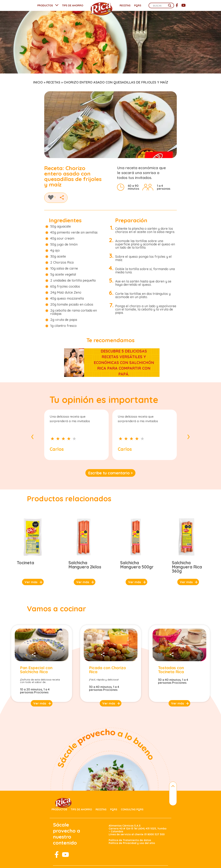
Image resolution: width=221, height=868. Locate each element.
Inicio (38, 82)
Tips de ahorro (81, 809)
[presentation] (32, 436)
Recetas (125, 5)
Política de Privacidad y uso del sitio (132, 843)
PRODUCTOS (45, 5)
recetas (53, 82)
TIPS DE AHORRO (73, 5)
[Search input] (160, 6)
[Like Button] (51, 197)
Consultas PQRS (132, 809)
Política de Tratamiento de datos (130, 840)
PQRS (138, 5)
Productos (59, 809)
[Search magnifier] (170, 5)
